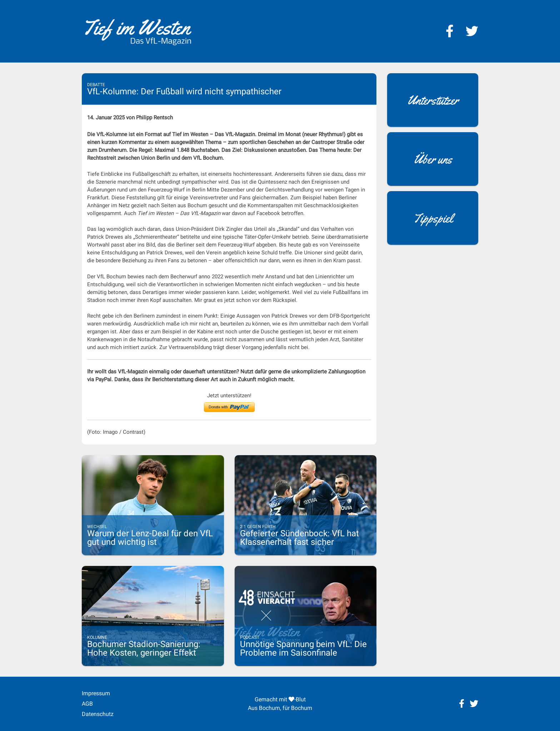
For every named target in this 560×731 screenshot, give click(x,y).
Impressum (96, 693)
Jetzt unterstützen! (229, 396)
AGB (87, 704)
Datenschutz (98, 714)
